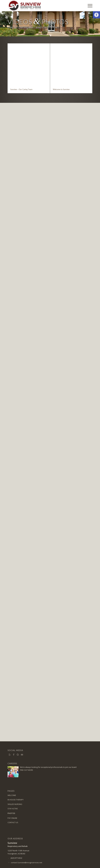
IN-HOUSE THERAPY (16, 781)
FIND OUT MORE (26, 751)
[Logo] (42, 6)
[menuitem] (89, 6)
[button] (96, 15)
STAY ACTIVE (13, 790)
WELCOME (12, 777)
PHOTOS (11, 795)
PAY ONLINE (12, 800)
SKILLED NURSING (15, 786)
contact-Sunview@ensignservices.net (26, 844)
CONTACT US (13, 804)
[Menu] (89, 6)
